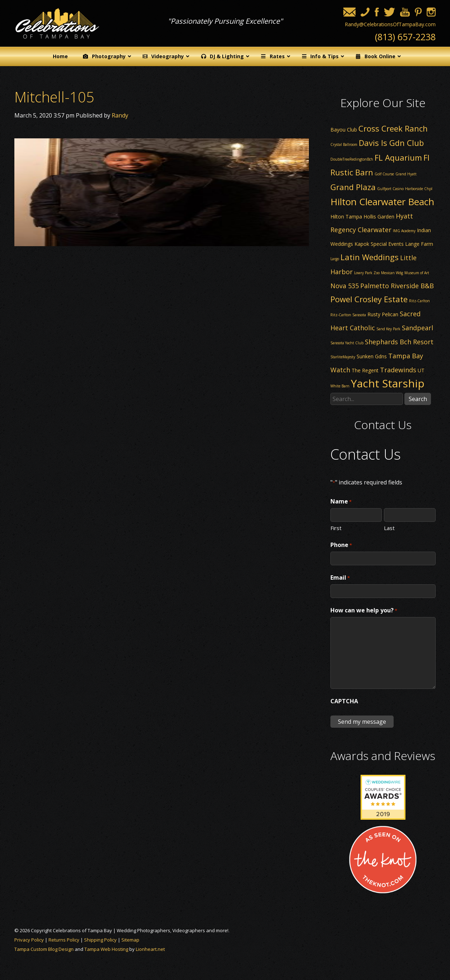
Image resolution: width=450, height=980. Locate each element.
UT (421, 370)
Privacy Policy (29, 940)
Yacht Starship (388, 383)
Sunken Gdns (372, 356)
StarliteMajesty (343, 357)
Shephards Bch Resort (399, 342)
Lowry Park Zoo (367, 273)
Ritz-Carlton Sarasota (348, 315)
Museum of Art (417, 273)
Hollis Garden (379, 217)
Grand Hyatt (406, 174)
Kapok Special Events (379, 244)
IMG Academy (404, 231)
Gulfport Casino (390, 189)
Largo (335, 259)
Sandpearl (417, 328)
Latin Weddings (370, 257)
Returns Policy (64, 940)
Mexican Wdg (392, 273)
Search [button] (418, 399)
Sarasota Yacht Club (347, 343)
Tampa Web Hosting (106, 949)
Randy (120, 115)
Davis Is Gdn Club (391, 143)
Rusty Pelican (383, 314)
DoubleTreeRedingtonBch (352, 159)
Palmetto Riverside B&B (397, 286)
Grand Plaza (353, 187)
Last (389, 528)
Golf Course (384, 174)
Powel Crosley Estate (369, 299)
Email (340, 578)
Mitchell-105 (54, 97)
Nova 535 (345, 286)
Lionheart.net (150, 949)
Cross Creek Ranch (393, 128)
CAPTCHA (344, 701)
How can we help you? (364, 611)
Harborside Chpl (419, 189)
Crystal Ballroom (344, 144)
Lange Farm (419, 244)
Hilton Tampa (346, 217)
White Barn (340, 386)
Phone (341, 545)
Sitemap (130, 940)
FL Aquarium (398, 157)
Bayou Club (344, 130)
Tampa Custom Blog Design (44, 949)
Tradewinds (398, 370)
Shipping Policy (100, 940)
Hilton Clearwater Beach (382, 202)
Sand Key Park (388, 329)
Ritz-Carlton (419, 301)
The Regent (365, 370)
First (336, 528)
